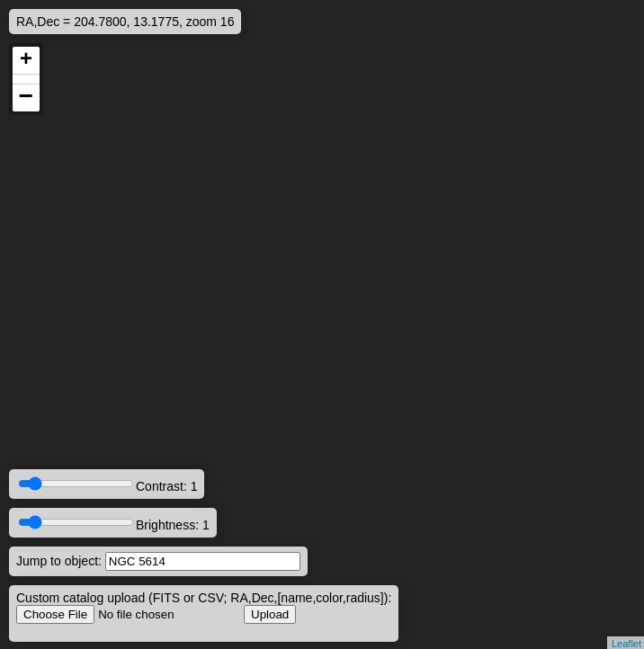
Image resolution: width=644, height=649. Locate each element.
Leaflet (626, 644)
